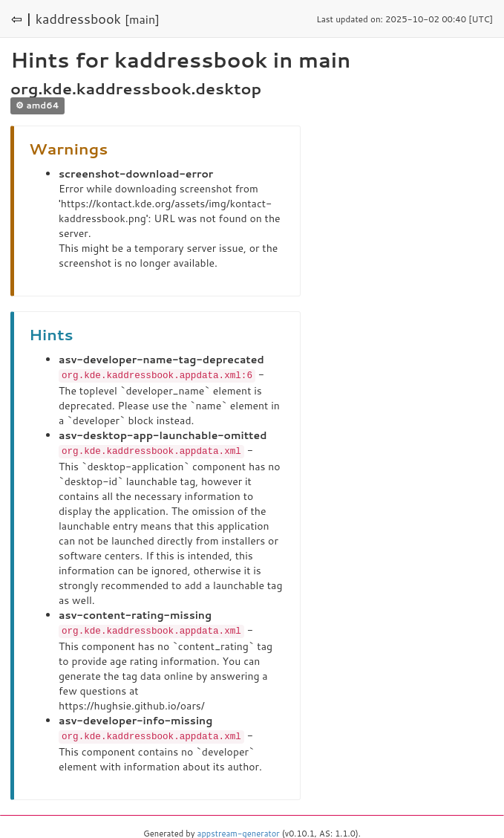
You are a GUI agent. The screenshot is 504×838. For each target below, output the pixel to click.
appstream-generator (239, 831)
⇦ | (22, 19)
